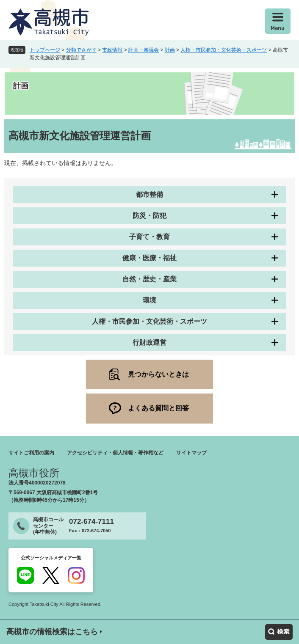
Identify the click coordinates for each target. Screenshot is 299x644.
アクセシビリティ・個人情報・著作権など (115, 453)
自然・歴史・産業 (149, 279)
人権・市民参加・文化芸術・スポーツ (224, 50)
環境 (149, 300)
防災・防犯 (149, 216)
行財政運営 (149, 343)
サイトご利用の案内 (31, 453)
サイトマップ (191, 453)
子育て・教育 (149, 237)
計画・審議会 (144, 50)
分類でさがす (81, 50)
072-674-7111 (91, 522)
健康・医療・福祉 (149, 258)
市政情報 (112, 50)
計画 (170, 50)
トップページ (45, 50)
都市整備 (149, 194)
